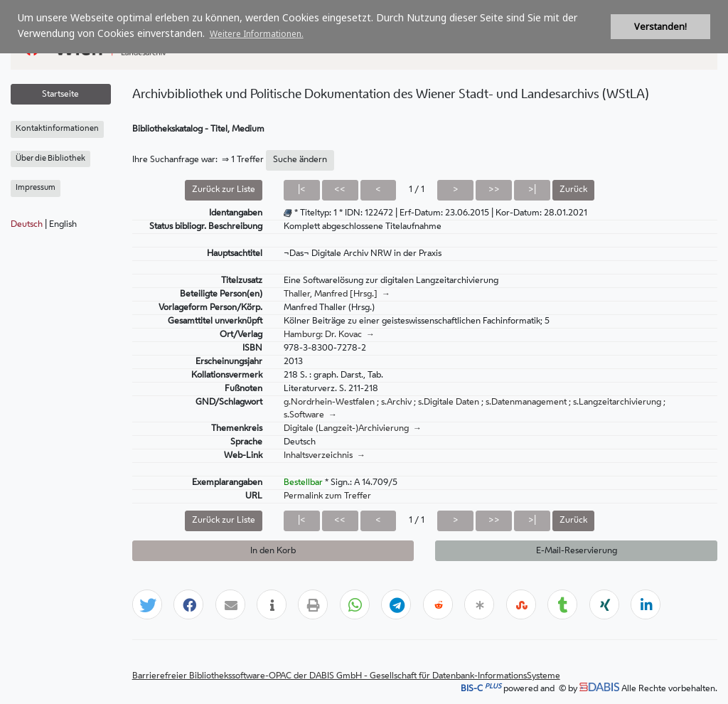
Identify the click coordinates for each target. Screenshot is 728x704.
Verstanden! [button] (660, 27)
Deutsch (27, 225)
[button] (148, 605)
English (63, 225)
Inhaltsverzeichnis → (325, 456)
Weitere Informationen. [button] (257, 34)
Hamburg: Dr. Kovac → (329, 335)
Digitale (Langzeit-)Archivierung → (353, 429)
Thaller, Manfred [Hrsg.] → (337, 294)
